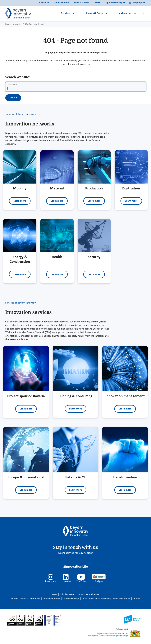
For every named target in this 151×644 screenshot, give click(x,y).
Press (97, 3)
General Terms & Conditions (26, 599)
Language (136, 3)
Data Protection (122, 599)
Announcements (52, 599)
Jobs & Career (82, 3)
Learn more (20, 201)
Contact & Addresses (88, 595)
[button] (81, 13)
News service (62, 3)
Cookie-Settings (71, 599)
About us (44, 3)
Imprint (137, 599)
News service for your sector (76, 553)
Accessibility (114, 3)
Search (13, 98)
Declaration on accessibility (97, 599)
